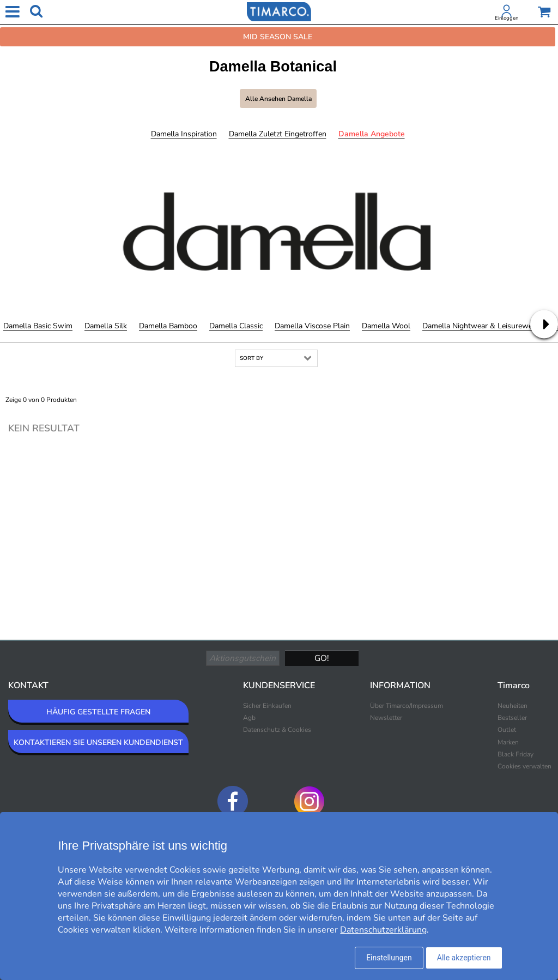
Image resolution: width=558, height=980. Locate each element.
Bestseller (512, 718)
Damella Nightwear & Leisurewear (481, 326)
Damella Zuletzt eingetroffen (278, 134)
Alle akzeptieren (464, 958)
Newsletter (386, 718)
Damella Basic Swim (38, 326)
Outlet (507, 730)
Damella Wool (386, 326)
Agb (249, 718)
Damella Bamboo (168, 326)
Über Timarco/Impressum (407, 706)
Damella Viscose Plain (312, 326)
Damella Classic (236, 326)
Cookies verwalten (524, 766)
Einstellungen (389, 958)
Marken (508, 742)
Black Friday (515, 754)
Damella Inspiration (184, 134)
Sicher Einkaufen (267, 706)
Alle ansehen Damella (278, 99)
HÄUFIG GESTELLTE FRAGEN (98, 712)
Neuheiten (512, 706)
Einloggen (507, 18)
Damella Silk (106, 326)
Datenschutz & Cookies (277, 730)
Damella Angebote (372, 134)
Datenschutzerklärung (383, 930)
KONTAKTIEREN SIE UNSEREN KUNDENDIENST (98, 742)
